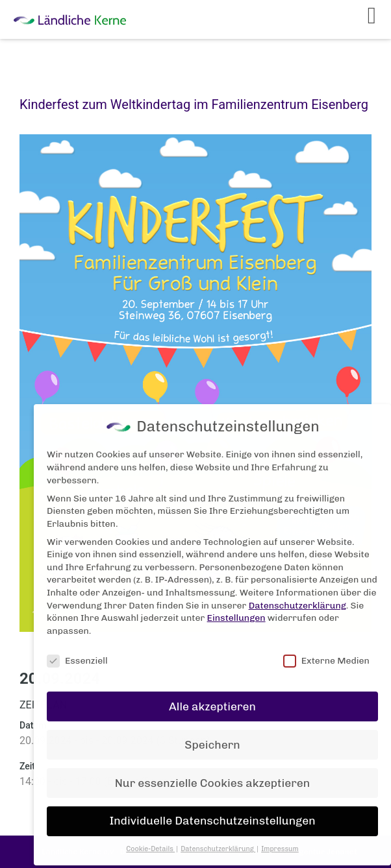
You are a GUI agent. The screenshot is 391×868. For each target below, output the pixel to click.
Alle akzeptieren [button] (212, 697)
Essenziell (77, 652)
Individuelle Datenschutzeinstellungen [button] (212, 812)
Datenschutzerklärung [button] (218, 840)
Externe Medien (326, 652)
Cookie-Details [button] (150, 840)
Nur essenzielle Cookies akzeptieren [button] (212, 774)
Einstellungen (236, 609)
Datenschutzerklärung (297, 597)
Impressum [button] (280, 840)
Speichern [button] (212, 736)
